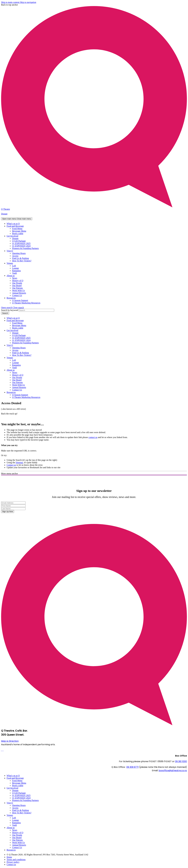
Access (15, 256)
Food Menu (17, 229)
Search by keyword (10, 310)
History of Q (18, 281)
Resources (11, 298)
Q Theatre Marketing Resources (26, 303)
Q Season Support (20, 300)
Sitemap (19, 462)
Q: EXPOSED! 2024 (21, 246)
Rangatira (16, 271)
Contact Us (17, 295)
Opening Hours (19, 253)
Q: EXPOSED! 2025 (21, 243)
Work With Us (18, 290)
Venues (10, 263)
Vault (14, 273)
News (15, 278)
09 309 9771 (133, 767)
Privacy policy (13, 862)
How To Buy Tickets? (22, 261)
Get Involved (12, 236)
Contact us (11, 465)
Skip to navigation (28, 2)
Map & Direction (10, 741)
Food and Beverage (15, 226)
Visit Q (10, 251)
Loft (14, 266)
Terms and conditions (16, 860)
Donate (4, 214)
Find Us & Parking (20, 258)
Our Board (17, 286)
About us (11, 276)
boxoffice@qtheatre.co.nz (173, 770)
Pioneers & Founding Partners (25, 248)
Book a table (18, 233)
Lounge (16, 268)
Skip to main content (11, 2)
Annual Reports (19, 293)
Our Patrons (17, 288)
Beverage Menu (19, 231)
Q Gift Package (19, 241)
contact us (93, 437)
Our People (17, 283)
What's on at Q (13, 224)
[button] (12, 308)
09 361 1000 (181, 761)
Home (9, 857)
